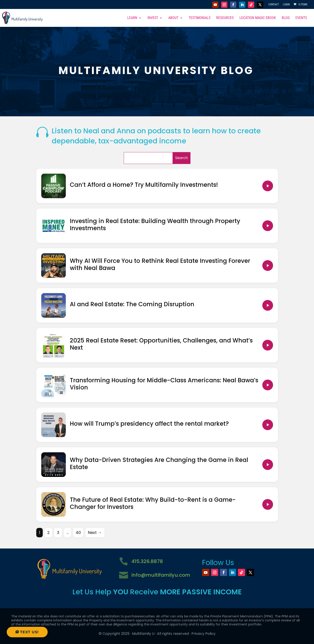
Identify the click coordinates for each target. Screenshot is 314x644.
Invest (153, 18)
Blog (286, 18)
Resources (225, 18)
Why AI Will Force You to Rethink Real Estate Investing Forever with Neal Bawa (160, 265)
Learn (132, 18)
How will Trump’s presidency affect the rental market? (149, 424)
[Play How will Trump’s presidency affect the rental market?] (268, 425)
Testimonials (200, 18)
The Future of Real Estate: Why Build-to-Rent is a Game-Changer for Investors (153, 503)
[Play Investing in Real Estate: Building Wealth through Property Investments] (268, 226)
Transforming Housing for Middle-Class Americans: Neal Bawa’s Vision (164, 384)
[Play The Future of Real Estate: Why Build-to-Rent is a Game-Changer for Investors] (268, 504)
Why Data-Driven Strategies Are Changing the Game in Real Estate (159, 464)
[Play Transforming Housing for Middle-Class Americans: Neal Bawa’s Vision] (268, 385)
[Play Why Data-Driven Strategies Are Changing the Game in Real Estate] (268, 465)
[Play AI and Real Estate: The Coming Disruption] (268, 305)
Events (301, 18)
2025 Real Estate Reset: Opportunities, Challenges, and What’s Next (161, 344)
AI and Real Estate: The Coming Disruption (132, 304)
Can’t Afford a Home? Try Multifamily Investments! (144, 185)
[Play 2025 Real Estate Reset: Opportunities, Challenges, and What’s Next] (268, 345)
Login (286, 5)
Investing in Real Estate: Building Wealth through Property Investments (155, 225)
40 (78, 532)
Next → (95, 532)
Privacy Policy (203, 634)
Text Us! (29, 632)
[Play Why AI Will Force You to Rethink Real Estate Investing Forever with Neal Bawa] (268, 266)
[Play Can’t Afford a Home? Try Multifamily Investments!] (268, 186)
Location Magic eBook (258, 18)
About (173, 18)
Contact (274, 5)
